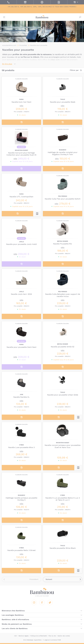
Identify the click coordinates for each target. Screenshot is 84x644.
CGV (16, 636)
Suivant (49, 579)
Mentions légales (24, 636)
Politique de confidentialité (39, 636)
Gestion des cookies (64, 636)
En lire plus (7, 64)
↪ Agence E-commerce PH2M (52, 640)
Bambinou (42, 17)
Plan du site (52, 636)
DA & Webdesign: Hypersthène (32, 640)
